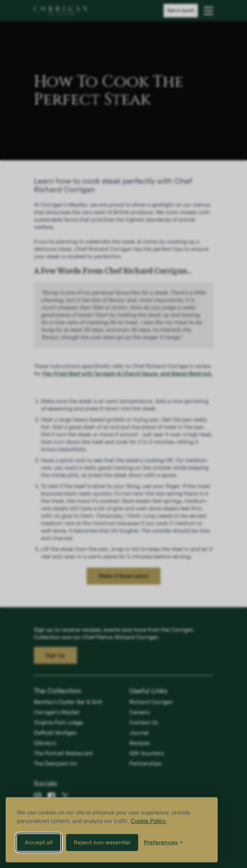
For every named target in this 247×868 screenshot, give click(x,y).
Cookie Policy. (149, 821)
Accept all (39, 842)
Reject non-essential (102, 842)
